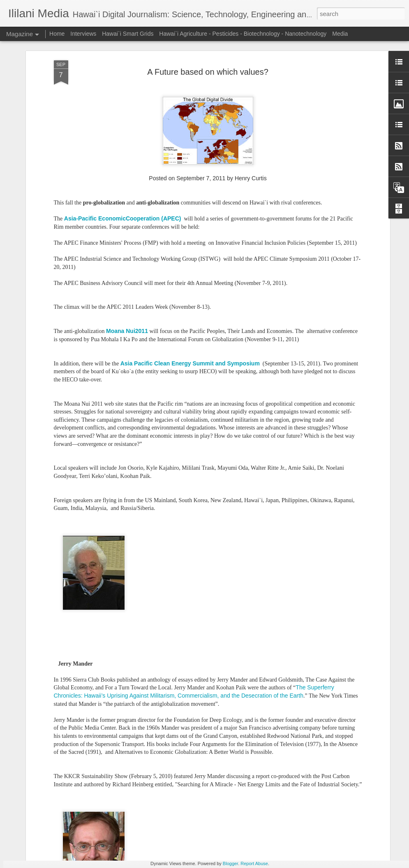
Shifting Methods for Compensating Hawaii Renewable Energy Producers (189, 769)
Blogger (230, 863)
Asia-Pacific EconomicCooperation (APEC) (123, 86)
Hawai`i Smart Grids (128, 34)
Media (340, 34)
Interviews (83, 34)
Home (57, 34)
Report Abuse (254, 863)
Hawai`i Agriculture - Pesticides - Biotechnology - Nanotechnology (243, 34)
